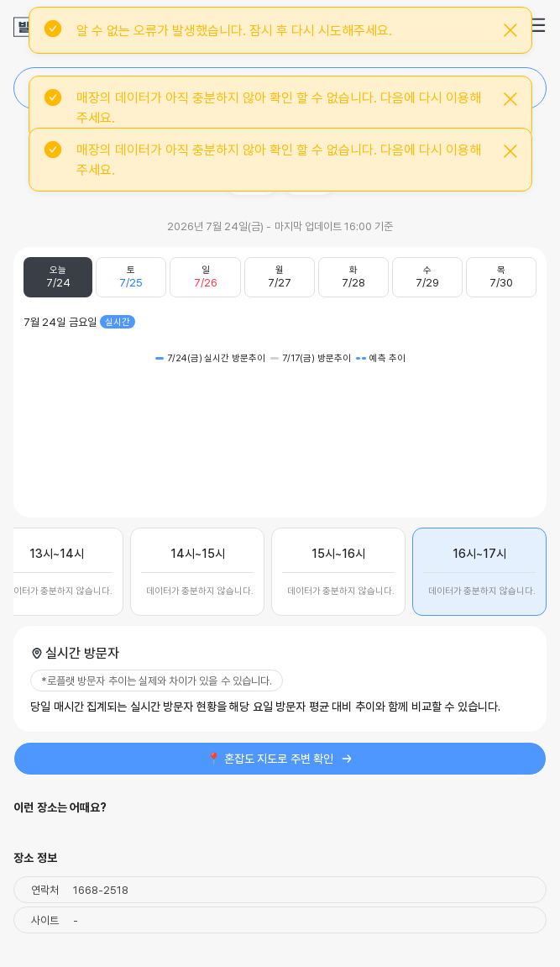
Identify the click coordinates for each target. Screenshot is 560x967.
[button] (536, 25)
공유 (309, 181)
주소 (252, 181)
